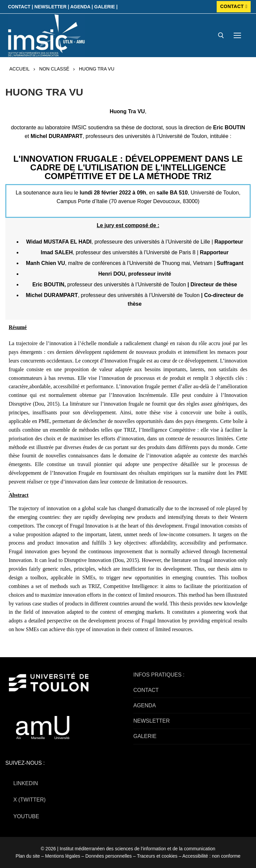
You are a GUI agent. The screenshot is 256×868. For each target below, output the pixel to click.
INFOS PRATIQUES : (159, 675)
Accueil (19, 69)
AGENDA (145, 705)
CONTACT (234, 6)
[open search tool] (221, 35)
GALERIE (145, 736)
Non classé (54, 69)
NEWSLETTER (151, 721)
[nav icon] (237, 35)
